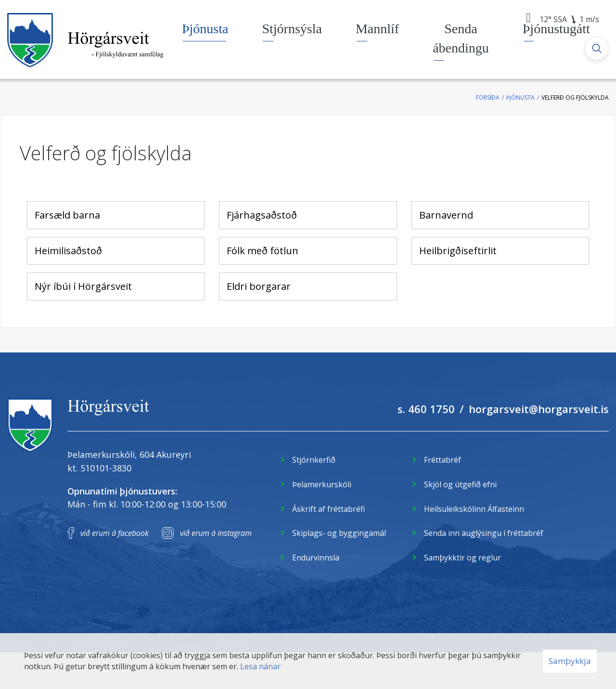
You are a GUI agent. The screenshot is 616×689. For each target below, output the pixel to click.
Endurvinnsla (316, 558)
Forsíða (488, 97)
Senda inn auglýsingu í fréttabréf (484, 533)
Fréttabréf (443, 460)
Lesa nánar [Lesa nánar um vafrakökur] (260, 666)
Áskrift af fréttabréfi (328, 509)
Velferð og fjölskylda (575, 97)
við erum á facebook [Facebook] (115, 533)
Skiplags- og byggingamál (339, 533)
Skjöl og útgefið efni (460, 484)
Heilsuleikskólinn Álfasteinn (474, 509)
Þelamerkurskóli (322, 484)
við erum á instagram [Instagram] (216, 533)
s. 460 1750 (426, 409)
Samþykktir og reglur (462, 558)
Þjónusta (520, 97)
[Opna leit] (597, 49)
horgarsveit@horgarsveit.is (539, 409)
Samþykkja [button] (570, 661)
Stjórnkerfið (314, 460)
